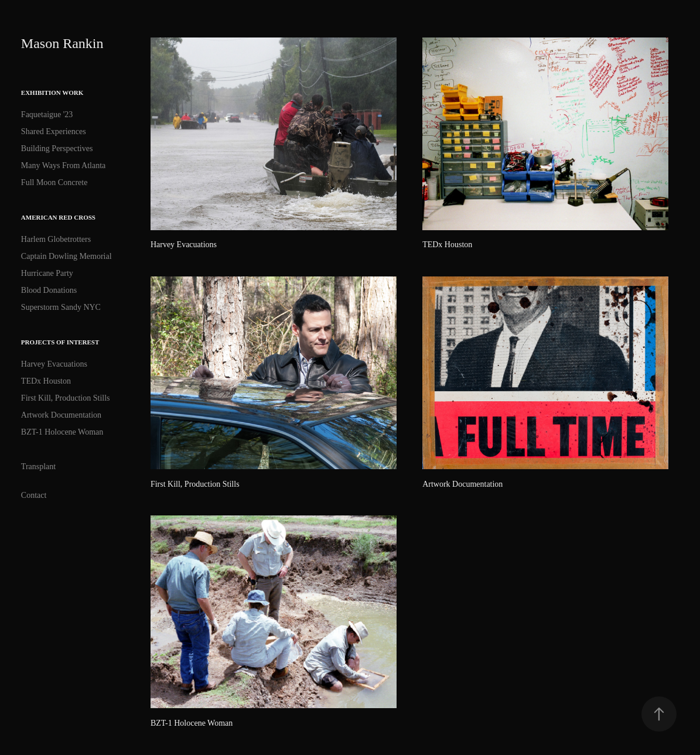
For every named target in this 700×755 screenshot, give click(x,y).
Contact (34, 495)
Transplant (38, 467)
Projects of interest (60, 342)
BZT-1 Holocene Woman (62, 432)
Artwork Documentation (61, 415)
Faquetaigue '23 (47, 115)
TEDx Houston (46, 381)
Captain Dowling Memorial (66, 256)
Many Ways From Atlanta (63, 165)
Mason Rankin (62, 43)
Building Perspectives (57, 148)
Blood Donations (49, 290)
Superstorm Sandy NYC (61, 307)
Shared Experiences (54, 131)
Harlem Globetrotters (56, 239)
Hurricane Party (47, 273)
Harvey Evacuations (54, 364)
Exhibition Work (52, 93)
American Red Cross (58, 217)
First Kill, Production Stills (66, 398)
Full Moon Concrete (54, 182)
